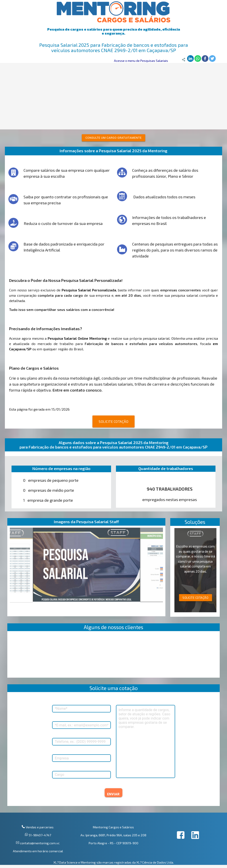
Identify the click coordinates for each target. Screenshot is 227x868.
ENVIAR (113, 794)
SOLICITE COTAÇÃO (113, 421)
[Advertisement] (113, 96)
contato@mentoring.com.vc (39, 843)
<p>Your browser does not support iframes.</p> (114, 655)
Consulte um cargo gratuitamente (113, 138)
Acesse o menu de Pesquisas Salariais (141, 61)
